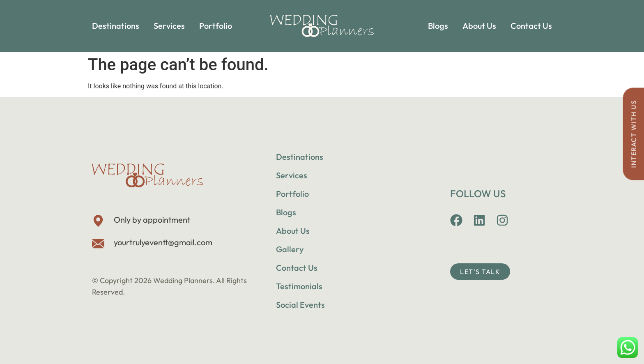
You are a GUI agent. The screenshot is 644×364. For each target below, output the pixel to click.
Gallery (290, 249)
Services (169, 26)
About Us (479, 26)
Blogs (438, 26)
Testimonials (299, 286)
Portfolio (216, 26)
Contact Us (531, 26)
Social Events (300, 305)
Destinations (116, 26)
